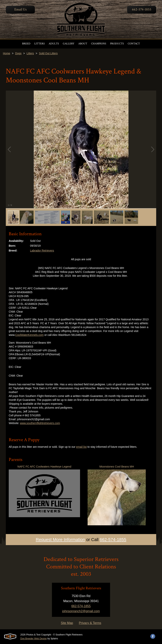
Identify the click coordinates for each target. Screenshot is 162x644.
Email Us (20, 9)
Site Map (67, 623)
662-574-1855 (142, 9)
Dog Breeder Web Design (34, 639)
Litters (30, 53)
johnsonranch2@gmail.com (81, 611)
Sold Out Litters (48, 53)
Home (6, 53)
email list (81, 447)
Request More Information (60, 540)
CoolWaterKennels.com (29, 335)
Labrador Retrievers (42, 251)
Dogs (18, 53)
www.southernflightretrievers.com (40, 423)
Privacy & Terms (90, 623)
